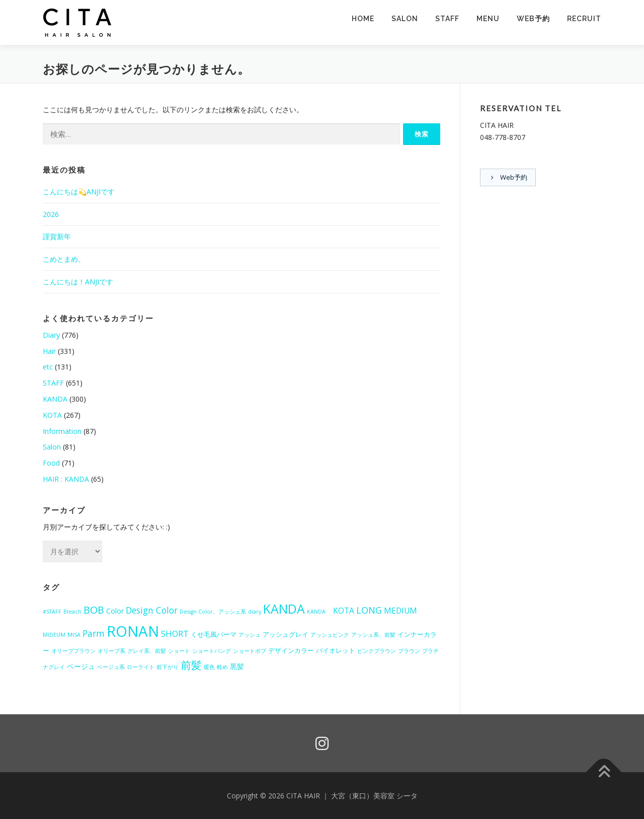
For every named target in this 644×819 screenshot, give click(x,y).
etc (48, 367)
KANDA (55, 399)
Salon (52, 447)
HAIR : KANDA (66, 479)
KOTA (52, 415)
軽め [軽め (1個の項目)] (222, 667)
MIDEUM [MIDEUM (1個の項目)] (54, 635)
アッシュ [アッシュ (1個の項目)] (250, 635)
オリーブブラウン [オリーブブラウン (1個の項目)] (73, 651)
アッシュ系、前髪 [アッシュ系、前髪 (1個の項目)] (373, 635)
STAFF (447, 19)
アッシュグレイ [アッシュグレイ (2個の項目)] (286, 634)
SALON (405, 19)
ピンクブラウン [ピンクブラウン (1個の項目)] (377, 651)
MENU (488, 19)
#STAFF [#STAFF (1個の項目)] (52, 612)
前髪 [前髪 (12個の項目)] (191, 665)
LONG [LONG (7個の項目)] (369, 610)
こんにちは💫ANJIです (79, 192)
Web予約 (533, 19)
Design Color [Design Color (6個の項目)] (152, 610)
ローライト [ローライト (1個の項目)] (141, 667)
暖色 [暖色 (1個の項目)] (209, 667)
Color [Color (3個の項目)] (115, 611)
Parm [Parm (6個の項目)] (94, 633)
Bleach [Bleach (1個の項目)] (72, 612)
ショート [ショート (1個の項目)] (179, 651)
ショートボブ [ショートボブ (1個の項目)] (250, 651)
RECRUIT (584, 19)
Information (62, 431)
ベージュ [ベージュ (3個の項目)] (81, 666)
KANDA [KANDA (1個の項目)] (319, 612)
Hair (49, 351)
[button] (78, 23)
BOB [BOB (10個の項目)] (94, 610)
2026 (51, 214)
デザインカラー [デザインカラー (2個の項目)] (291, 650)
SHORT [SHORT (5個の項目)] (175, 634)
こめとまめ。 (64, 259)
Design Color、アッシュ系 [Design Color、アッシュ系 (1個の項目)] (213, 612)
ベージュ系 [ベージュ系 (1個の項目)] (111, 667)
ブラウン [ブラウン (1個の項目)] (409, 651)
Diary (51, 335)
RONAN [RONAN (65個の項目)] (133, 631)
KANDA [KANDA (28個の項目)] (284, 609)
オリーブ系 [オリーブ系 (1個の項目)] (111, 651)
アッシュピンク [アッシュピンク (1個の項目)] (330, 635)
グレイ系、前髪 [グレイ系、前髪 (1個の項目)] (147, 651)
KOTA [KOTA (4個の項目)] (344, 611)
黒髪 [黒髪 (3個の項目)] (237, 666)
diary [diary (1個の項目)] (255, 612)
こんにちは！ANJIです (78, 282)
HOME (363, 19)
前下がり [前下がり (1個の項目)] (168, 667)
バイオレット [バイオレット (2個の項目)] (336, 650)
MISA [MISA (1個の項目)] (74, 635)
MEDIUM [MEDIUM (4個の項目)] (400, 611)
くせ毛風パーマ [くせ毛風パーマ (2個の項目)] (214, 634)
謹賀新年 (57, 236)
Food (51, 463)
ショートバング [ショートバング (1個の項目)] (212, 651)
